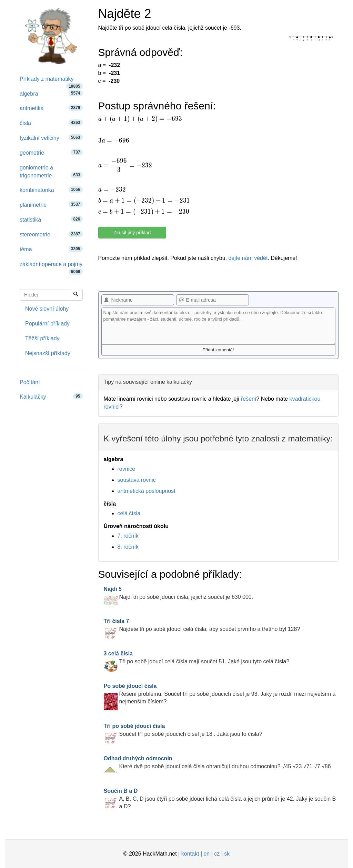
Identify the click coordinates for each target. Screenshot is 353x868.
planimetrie (51, 204)
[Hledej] (76, 295)
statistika (51, 219)
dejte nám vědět (248, 258)
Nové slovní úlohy (47, 309)
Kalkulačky (51, 396)
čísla (51, 123)
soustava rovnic (137, 480)
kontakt (190, 854)
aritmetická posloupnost (147, 491)
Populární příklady (47, 324)
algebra (51, 93)
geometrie (51, 152)
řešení (249, 399)
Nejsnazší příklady (48, 353)
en (206, 854)
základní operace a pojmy (51, 267)
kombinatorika (51, 190)
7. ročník (128, 536)
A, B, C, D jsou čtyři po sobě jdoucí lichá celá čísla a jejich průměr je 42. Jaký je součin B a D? (220, 799)
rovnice (127, 469)
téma (51, 249)
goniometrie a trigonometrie (51, 172)
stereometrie (51, 234)
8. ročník (128, 547)
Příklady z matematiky (51, 81)
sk (227, 854)
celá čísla (129, 513)
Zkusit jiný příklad (132, 233)
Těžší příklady (42, 338)
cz (217, 854)
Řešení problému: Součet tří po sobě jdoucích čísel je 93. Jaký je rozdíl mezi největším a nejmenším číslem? (220, 694)
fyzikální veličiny (51, 138)
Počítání (30, 382)
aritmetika (51, 108)
